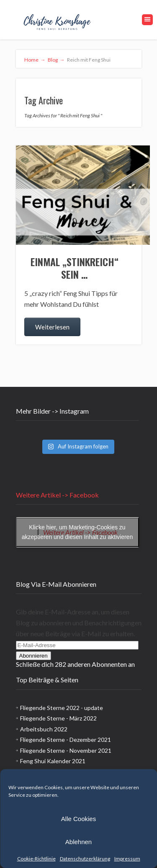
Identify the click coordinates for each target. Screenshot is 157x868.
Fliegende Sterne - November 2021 (66, 750)
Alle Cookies (78, 819)
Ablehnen (78, 842)
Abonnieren (33, 656)
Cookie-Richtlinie (36, 859)
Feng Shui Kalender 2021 (53, 761)
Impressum (127, 859)
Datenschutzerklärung (85, 859)
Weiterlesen (52, 327)
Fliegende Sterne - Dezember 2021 (66, 740)
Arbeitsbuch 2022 (44, 729)
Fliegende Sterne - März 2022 (58, 718)
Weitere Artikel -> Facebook (57, 495)
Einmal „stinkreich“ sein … (75, 268)
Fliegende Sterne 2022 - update (62, 708)
